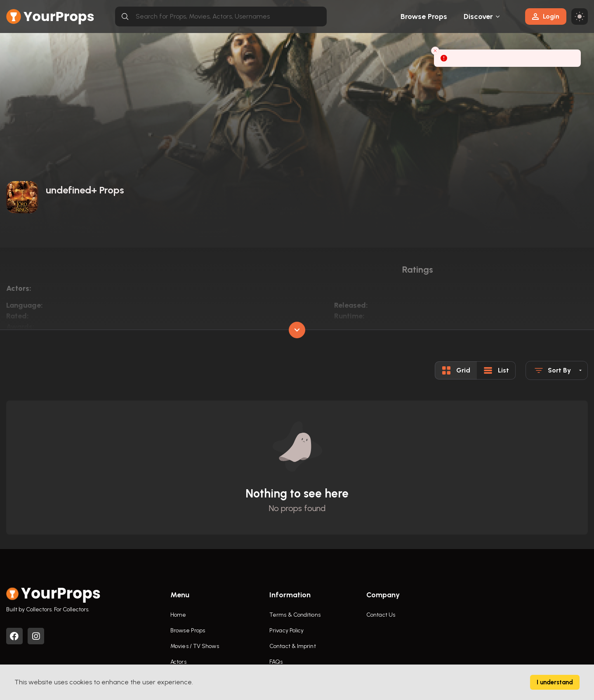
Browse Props (424, 16)
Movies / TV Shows (195, 646)
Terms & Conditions (295, 615)
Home (178, 615)
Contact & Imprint (293, 646)
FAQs (276, 662)
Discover (478, 16)
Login (546, 16)
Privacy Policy (286, 630)
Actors (178, 662)
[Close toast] (435, 51)
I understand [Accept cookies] (555, 682)
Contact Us (381, 615)
